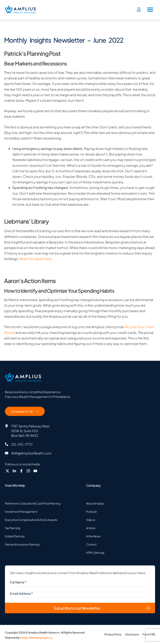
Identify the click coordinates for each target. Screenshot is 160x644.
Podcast (91, 512)
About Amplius (95, 503)
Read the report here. (35, 259)
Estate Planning (15, 536)
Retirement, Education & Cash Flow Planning (33, 503)
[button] (150, 9)
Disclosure (132, 634)
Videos (90, 520)
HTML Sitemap (95, 553)
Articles (91, 528)
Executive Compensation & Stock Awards (31, 520)
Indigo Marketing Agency (36, 638)
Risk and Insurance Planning (22, 544)
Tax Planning (13, 528)
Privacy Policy (113, 634)
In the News (93, 536)
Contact (91, 544)
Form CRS (149, 634)
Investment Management (21, 512)
